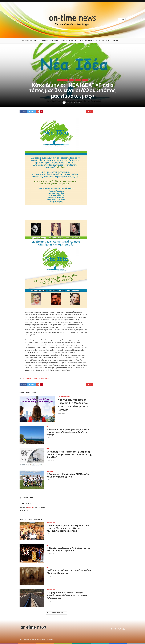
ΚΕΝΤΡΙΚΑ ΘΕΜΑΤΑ (63, 80)
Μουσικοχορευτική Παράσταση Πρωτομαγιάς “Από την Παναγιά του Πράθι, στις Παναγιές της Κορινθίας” (69, 454)
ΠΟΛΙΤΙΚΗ (55, 41)
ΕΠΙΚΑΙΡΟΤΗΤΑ (26, 41)
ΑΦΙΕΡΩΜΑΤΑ (89, 41)
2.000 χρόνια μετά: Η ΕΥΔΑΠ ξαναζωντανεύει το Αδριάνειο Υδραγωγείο (69, 572)
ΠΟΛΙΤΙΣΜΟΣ (45, 41)
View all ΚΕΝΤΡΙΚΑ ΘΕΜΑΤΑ (56, 613)
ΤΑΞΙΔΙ (108, 41)
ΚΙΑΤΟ (71, 80)
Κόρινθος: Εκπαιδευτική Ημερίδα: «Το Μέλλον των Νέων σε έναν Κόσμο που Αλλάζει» (73, 405)
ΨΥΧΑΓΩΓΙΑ (99, 41)
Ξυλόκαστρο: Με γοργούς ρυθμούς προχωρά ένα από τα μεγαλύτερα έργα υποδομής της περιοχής (68, 432)
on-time (71, 102)
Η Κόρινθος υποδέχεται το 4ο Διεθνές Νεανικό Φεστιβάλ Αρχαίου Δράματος (68, 549)
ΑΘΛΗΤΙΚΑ (50, 471)
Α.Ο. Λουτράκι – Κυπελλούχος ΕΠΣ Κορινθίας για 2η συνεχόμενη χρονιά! (68, 475)
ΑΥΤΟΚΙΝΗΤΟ (51, 523)
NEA (48, 427)
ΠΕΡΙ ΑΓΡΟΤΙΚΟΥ (76, 41)
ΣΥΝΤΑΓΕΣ (115, 41)
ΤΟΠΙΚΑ (36, 41)
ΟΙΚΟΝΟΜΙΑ (65, 41)
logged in (30, 507)
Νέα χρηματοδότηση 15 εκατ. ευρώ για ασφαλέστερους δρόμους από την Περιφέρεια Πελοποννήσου (68, 595)
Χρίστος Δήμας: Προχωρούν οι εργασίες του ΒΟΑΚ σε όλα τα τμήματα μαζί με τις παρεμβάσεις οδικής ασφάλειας (68, 528)
